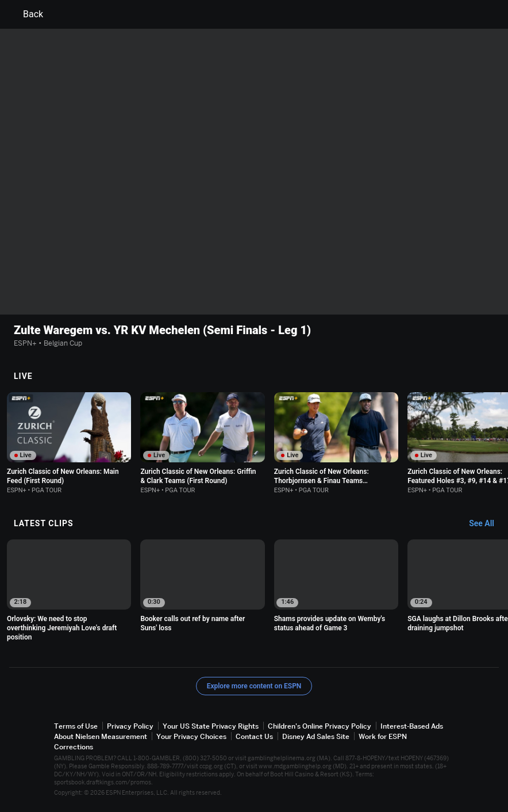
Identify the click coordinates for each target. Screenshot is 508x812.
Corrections (74, 747)
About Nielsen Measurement (101, 736)
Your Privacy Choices (191, 736)
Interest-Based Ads (412, 725)
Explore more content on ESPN (254, 685)
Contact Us (254, 736)
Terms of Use (76, 725)
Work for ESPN (383, 736)
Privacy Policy (130, 725)
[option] (69, 443)
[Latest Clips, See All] (487, 524)
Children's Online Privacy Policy (320, 725)
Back (26, 14)
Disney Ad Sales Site (316, 736)
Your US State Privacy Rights (211, 725)
